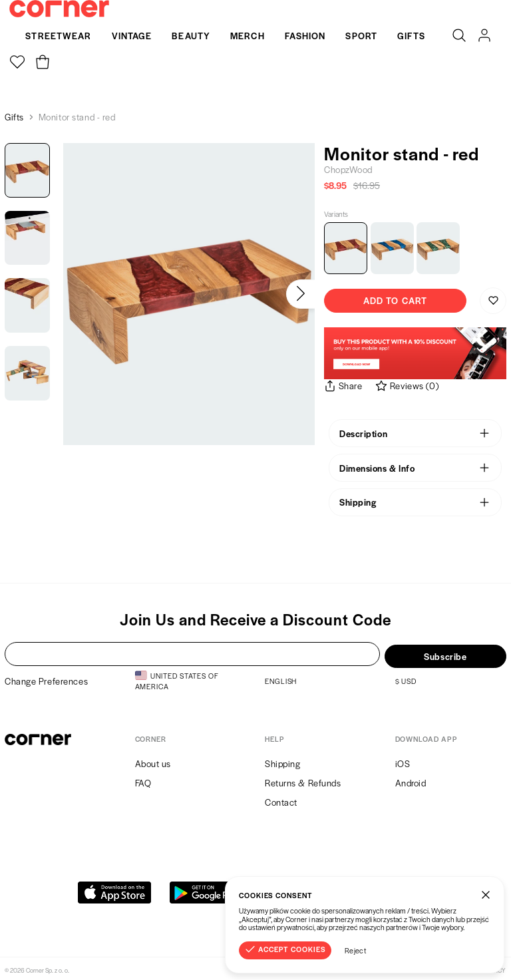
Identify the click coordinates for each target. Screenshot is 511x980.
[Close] (486, 895)
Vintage (132, 36)
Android (411, 779)
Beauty (191, 36)
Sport (361, 36)
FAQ (143, 779)
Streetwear (58, 36)
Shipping (282, 760)
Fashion (305, 36)
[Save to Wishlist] (493, 301)
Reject (356, 950)
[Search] (459, 36)
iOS (403, 760)
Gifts (412, 36)
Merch (248, 36)
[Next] (300, 294)
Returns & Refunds (303, 779)
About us (153, 760)
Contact (281, 799)
